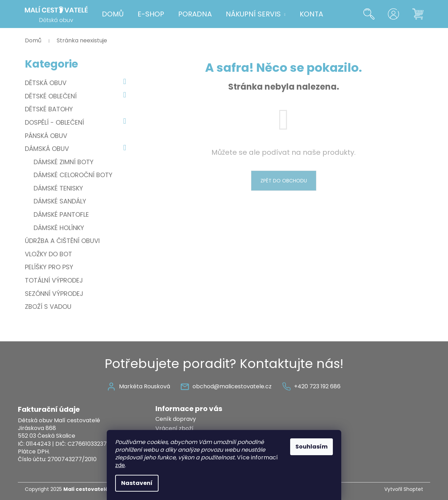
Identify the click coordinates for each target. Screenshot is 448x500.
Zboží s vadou (49, 307)
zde (120, 465)
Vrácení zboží (174, 428)
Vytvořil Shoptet (404, 489)
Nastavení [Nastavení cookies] (137, 483)
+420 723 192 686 (317, 386)
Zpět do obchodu (284, 181)
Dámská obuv (77, 149)
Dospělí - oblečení (77, 123)
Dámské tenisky (58, 188)
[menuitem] (113, 14)
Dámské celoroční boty (73, 175)
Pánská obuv (47, 136)
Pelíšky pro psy (50, 267)
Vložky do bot (49, 254)
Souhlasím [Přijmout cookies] (311, 447)
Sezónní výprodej (55, 294)
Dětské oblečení (77, 96)
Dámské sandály (60, 201)
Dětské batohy (50, 109)
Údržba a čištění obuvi (63, 241)
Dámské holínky (59, 228)
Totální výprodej (55, 280)
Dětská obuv (77, 83)
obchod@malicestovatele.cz (232, 386)
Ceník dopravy (176, 419)
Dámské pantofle (61, 214)
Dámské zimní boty (64, 162)
